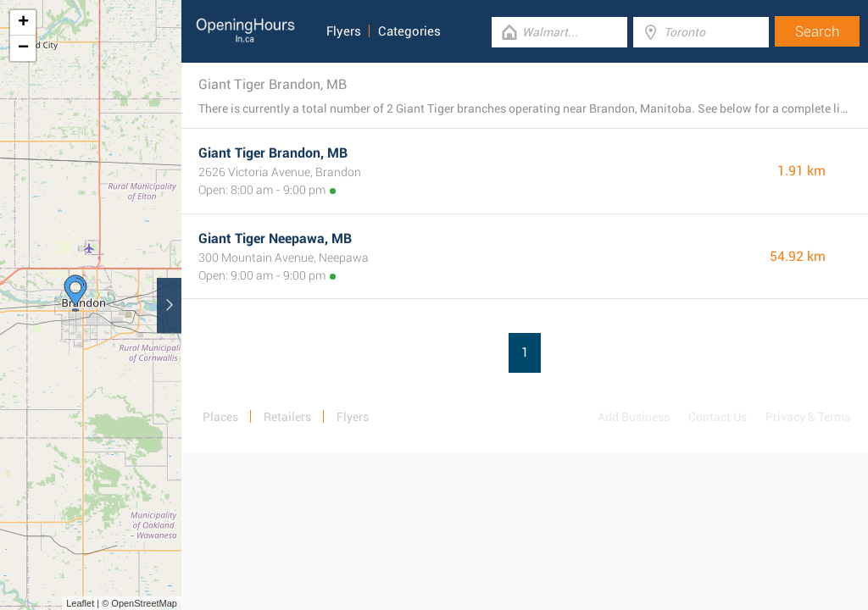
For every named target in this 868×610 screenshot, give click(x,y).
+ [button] (23, 23)
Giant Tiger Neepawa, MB (275, 238)
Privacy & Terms (808, 417)
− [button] (23, 48)
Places (220, 417)
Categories (409, 31)
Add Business (634, 417)
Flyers (344, 31)
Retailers (287, 417)
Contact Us (718, 417)
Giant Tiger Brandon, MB (273, 153)
